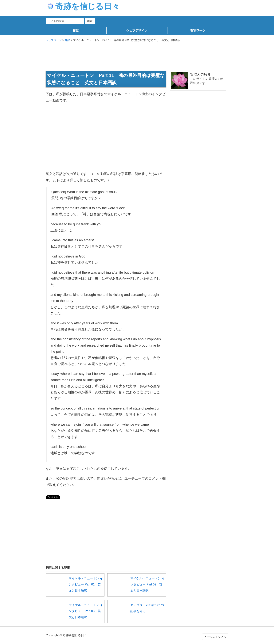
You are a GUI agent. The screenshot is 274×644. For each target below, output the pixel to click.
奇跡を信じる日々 (84, 6)
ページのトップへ (215, 637)
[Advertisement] (137, 55)
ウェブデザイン (137, 30)
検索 (90, 21)
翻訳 (76, 30)
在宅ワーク (198, 30)
